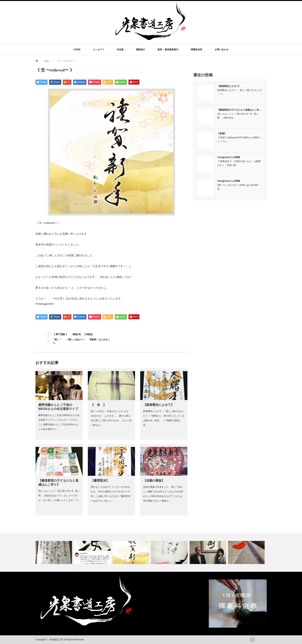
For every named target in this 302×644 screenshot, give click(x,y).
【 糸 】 (98, 405)
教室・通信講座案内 (168, 50)
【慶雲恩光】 (100, 480)
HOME (77, 50)
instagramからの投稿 (229, 157)
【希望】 (222, 134)
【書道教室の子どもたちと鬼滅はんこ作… (239, 110)
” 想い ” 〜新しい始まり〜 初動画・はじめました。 (81, 341)
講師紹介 (141, 50)
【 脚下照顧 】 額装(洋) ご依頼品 (73, 334)
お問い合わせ (221, 50)
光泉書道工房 (56, 640)
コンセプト (99, 50)
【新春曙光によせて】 (159, 405)
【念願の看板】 (154, 480)
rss (252, 640)
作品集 (120, 50)
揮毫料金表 (196, 50)
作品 (46, 61)
